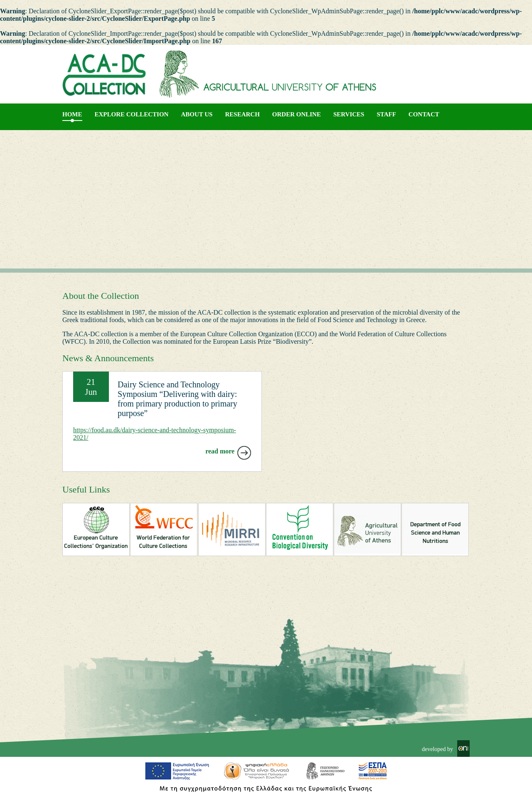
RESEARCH (242, 114)
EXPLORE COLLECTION (132, 114)
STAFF (386, 114)
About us (197, 114)
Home (72, 114)
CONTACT (424, 114)
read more (220, 451)
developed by (437, 749)
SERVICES (349, 114)
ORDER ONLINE (297, 114)
